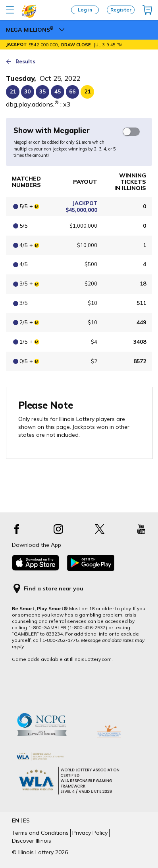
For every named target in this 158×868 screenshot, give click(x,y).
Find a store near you (54, 589)
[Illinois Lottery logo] (29, 16)
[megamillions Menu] (62, 30)
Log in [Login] (85, 10)
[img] (147, 10)
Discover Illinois (32, 841)
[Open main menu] (10, 10)
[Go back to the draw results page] (79, 62)
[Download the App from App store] (36, 569)
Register (121, 10)
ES (26, 820)
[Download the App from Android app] (91, 569)
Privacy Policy (90, 833)
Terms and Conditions (40, 833)
